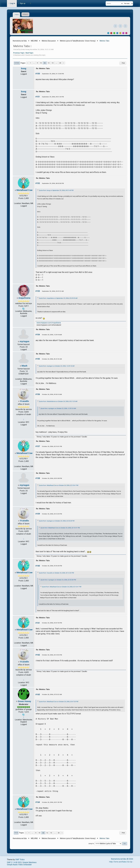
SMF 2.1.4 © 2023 (14, 862)
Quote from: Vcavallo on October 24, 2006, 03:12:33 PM (56, 573)
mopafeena (24, 298)
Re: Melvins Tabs (43, 69)
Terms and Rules (120, 862)
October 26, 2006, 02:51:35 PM (52, 802)
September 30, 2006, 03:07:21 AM (53, 291)
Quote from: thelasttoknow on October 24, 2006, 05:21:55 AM (58, 401)
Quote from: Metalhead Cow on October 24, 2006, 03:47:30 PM (59, 702)
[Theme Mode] (31, 3)
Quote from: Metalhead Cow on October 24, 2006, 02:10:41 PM (59, 485)
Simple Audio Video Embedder (19, 865)
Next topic (29, 53)
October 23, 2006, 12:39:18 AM (52, 335)
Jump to (91, 844)
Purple (123, 33)
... (34, 63)
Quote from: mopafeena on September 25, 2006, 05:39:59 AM (58, 298)
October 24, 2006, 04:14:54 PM (52, 655)
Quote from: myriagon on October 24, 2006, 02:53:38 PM (57, 521)
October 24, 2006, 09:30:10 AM (52, 394)
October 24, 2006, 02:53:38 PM (52, 478)
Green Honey (90, 41)
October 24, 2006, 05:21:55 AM (52, 359)
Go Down (17, 63)
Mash (24, 366)
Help (111, 862)
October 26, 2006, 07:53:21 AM (52, 694)
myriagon (24, 341)
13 (53, 63)
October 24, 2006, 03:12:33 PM (52, 514)
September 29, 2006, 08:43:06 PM (53, 183)
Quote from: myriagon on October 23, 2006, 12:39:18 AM (57, 366)
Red (111, 33)
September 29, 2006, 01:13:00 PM (53, 74)
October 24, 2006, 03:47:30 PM (52, 623)
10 (41, 63)
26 (60, 63)
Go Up (16, 833)
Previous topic (19, 53)
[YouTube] (125, 26)
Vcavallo (24, 401)
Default (108, 33)
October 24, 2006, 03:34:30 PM (52, 566)
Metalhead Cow (24, 190)
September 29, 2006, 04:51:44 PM (53, 97)
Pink (126, 33)
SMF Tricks (20, 860)
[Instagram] (120, 26)
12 (49, 63)
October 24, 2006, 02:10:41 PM (52, 446)
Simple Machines (29, 862)
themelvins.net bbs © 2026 (122, 859)
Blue (117, 33)
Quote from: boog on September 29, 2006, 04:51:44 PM (56, 190)
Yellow (120, 33)
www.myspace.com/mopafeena (49, 323)
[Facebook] (115, 26)
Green (114, 33)
